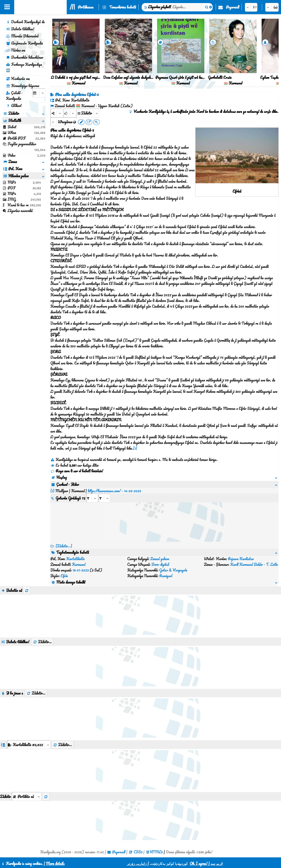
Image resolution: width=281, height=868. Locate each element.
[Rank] (69, 113)
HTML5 (156, 852)
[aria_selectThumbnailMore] (26, 796)
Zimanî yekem (160, 559)
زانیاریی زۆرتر (137, 864)
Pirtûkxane (86, 7)
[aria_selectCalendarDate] (39, 93)
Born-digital (160, 564)
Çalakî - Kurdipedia (14, 96)
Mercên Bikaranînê (22, 36)
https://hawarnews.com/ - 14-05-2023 (114, 491)
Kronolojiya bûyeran (23, 86)
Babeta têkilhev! (20, 29)
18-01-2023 (81, 570)
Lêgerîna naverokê (18, 211)
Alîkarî (14, 106)
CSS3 (138, 852)
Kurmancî (79, 564)
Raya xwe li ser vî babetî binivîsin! (77, 471)
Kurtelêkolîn (75, 559)
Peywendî (233, 7)
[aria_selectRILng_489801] (104, 498)
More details (55, 864)
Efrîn (64, 576)
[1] (135, 448)
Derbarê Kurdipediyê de (25, 22)
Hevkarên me (18, 79)
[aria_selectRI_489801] (92, 498)
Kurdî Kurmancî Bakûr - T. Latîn (254, 564)
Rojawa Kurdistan (241, 559)
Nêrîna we (16, 50)
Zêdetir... (42, 642)
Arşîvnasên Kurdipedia (24, 43)
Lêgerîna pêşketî (159, 7)
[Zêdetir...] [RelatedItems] (64, 546)
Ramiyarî (166, 576)
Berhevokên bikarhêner (25, 57)
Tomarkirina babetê (123, 7)
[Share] (56, 113)
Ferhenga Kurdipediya (24, 67)
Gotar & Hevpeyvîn (173, 570)
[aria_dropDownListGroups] (29, 745)
